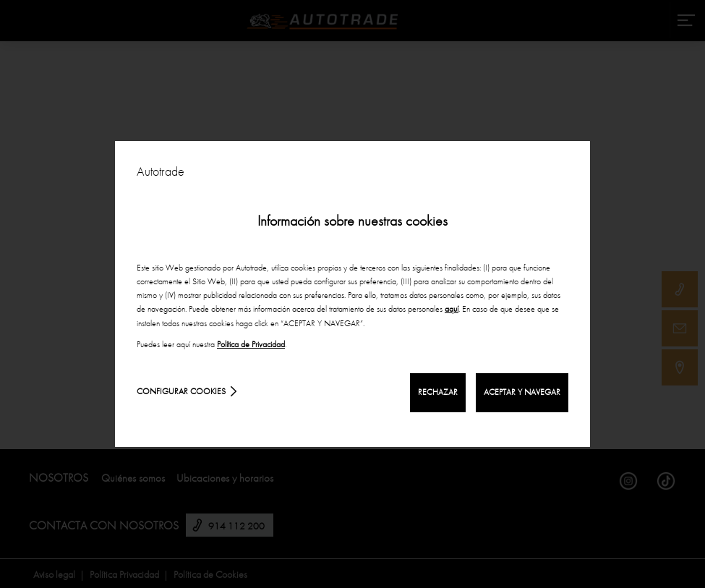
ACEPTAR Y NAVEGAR (522, 392)
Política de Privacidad (251, 344)
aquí (452, 309)
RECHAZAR (438, 392)
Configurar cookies (181, 391)
